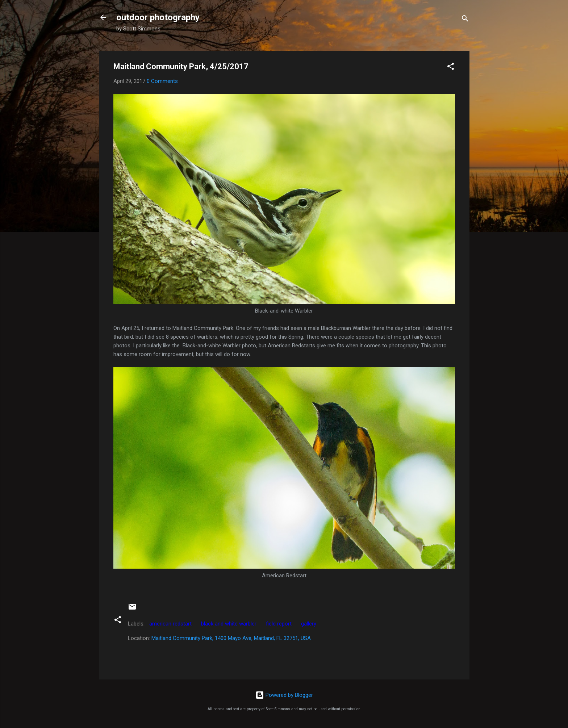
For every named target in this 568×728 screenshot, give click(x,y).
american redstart (170, 624)
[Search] (465, 20)
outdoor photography (158, 17)
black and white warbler (229, 624)
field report (279, 624)
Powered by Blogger (284, 695)
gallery (309, 624)
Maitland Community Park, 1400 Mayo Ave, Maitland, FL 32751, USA (231, 638)
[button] (451, 68)
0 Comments (162, 81)
